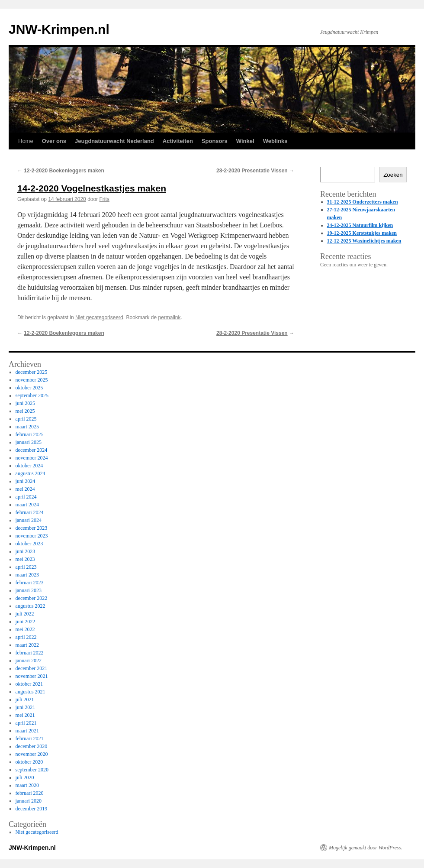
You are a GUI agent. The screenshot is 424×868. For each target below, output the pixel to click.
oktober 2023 (29, 544)
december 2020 (32, 746)
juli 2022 (25, 614)
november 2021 (32, 676)
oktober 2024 (29, 466)
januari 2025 (29, 442)
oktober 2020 (29, 762)
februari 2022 (30, 653)
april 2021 (26, 723)
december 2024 (32, 450)
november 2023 (32, 536)
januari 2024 (29, 520)
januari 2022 (29, 661)
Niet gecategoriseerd (99, 317)
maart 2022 (27, 645)
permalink (170, 317)
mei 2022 (25, 629)
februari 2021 (30, 738)
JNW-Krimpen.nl (59, 29)
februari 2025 (30, 434)
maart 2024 (27, 505)
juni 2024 (26, 481)
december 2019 (32, 809)
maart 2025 (27, 427)
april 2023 (26, 567)
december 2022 (32, 598)
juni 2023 (26, 551)
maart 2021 (27, 731)
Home (26, 141)
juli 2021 (25, 700)
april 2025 (26, 419)
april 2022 (26, 637)
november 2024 (32, 458)
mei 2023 (25, 559)
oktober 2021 (29, 684)
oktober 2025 (29, 388)
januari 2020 (29, 801)
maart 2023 (27, 575)
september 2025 (32, 395)
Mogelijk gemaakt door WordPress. (365, 848)
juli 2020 (25, 777)
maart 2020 (27, 785)
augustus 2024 (31, 473)
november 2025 (32, 380)
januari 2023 (29, 590)
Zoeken (393, 175)
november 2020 (32, 754)
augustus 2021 (31, 692)
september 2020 (32, 770)
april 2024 (26, 497)
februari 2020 (30, 793)
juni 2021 (26, 707)
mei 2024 (25, 489)
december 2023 (32, 528)
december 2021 (32, 668)
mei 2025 (25, 411)
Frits (104, 199)
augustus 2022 (31, 606)
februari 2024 (30, 512)
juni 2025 (26, 403)
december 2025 (32, 372)
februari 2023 (30, 583)
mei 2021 (25, 715)
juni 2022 (26, 622)
